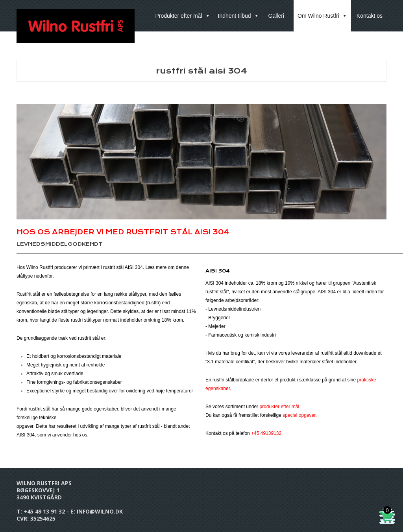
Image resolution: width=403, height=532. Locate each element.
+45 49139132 (266, 433)
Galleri (276, 16)
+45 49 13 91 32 (44, 511)
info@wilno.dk (100, 511)
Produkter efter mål (182, 16)
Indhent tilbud (238, 16)
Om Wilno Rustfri (322, 16)
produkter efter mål (279, 407)
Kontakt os (370, 16)
